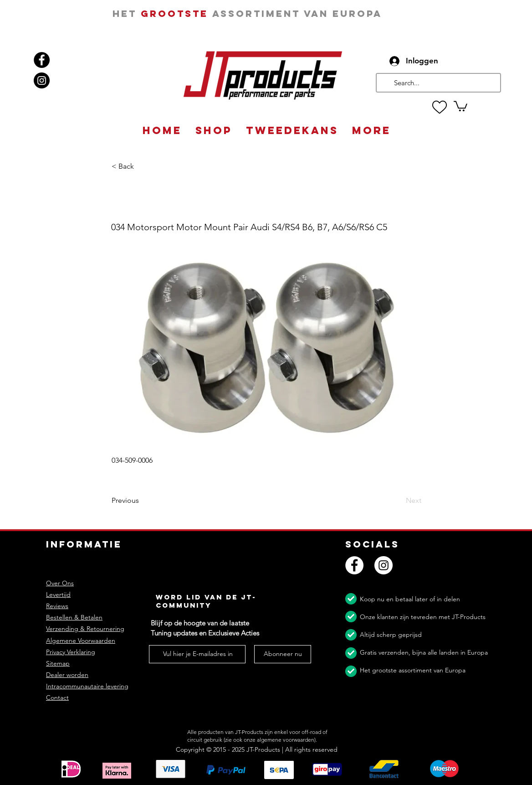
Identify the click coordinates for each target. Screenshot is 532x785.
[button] (460, 106)
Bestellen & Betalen (74, 617)
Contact (57, 697)
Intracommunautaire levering (87, 686)
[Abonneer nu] (283, 654)
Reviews (57, 606)
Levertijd (58, 594)
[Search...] (437, 83)
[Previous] (142, 501)
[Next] (399, 501)
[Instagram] (42, 80)
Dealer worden (67, 675)
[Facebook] (42, 60)
